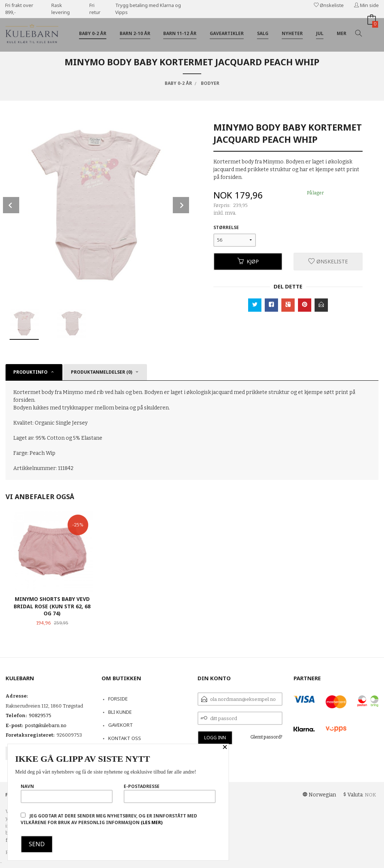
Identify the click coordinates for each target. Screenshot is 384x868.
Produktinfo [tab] (30, 372)
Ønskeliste (329, 5)
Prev (11, 205)
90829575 (40, 715)
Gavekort (121, 725)
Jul (320, 33)
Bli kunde (120, 712)
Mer (342, 33)
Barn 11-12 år (180, 33)
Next (181, 205)
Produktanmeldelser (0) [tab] (102, 372)
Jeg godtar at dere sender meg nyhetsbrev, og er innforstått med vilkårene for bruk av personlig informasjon (109, 819)
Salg (263, 33)
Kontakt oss (125, 738)
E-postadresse (170, 793)
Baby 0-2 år (93, 33)
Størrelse (226, 227)
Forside (118, 699)
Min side (366, 5)
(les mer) (152, 822)
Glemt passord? (266, 737)
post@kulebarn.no (46, 725)
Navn (67, 793)
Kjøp (248, 261)
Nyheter (292, 33)
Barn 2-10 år (135, 33)
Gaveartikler (227, 33)
